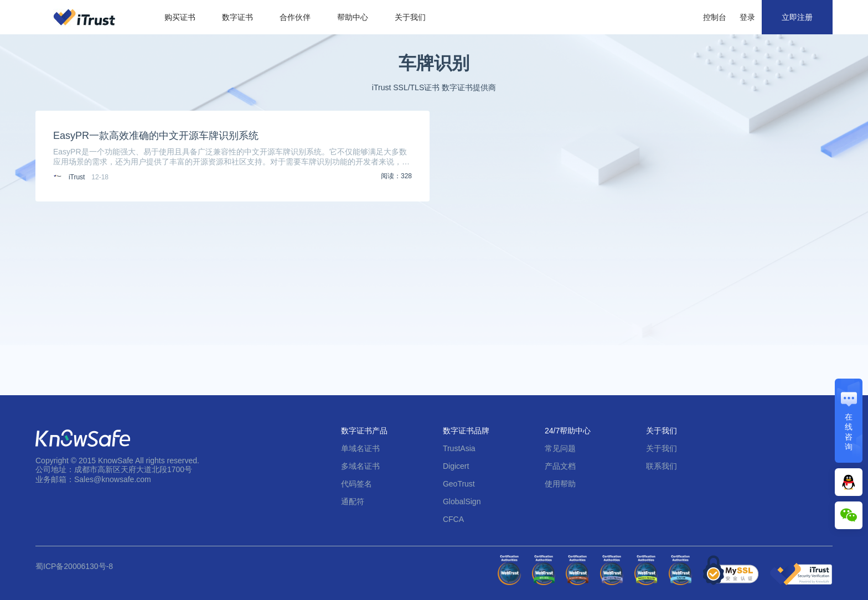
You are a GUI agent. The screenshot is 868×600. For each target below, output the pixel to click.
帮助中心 (353, 17)
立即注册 (797, 17)
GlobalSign (462, 501)
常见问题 (560, 448)
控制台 (715, 17)
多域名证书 (360, 466)
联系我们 (662, 466)
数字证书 (237, 17)
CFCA (453, 519)
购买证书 (180, 17)
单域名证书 (360, 448)
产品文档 (560, 466)
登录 (747, 17)
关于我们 (410, 17)
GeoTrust (459, 484)
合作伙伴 (295, 17)
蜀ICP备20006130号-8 (74, 566)
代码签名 (356, 484)
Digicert (456, 466)
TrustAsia (459, 448)
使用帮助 (560, 484)
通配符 (353, 501)
